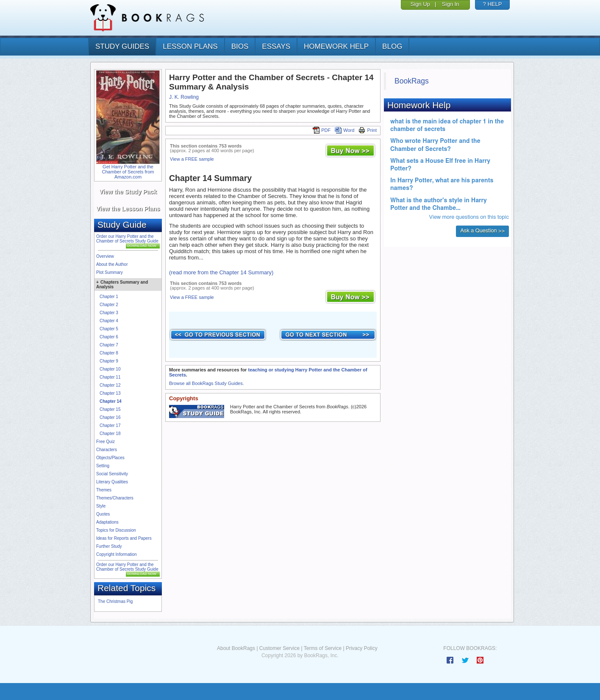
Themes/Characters (115, 498)
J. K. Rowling (184, 97)
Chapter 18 (110, 434)
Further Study (109, 546)
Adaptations (107, 522)
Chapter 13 (110, 393)
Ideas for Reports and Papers (124, 538)
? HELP (493, 4)
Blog (392, 46)
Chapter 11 (110, 377)
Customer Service (279, 648)
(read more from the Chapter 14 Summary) (221, 272)
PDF (322, 130)
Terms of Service (323, 648)
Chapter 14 (111, 401)
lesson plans (190, 46)
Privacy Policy (362, 648)
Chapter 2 (109, 305)
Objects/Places (110, 458)
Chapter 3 (109, 313)
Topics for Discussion (116, 530)
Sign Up (420, 4)
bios (240, 46)
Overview (105, 256)
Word (344, 130)
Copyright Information (117, 554)
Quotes (103, 514)
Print (368, 130)
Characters (107, 450)
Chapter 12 (110, 385)
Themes (104, 490)
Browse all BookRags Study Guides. (207, 383)
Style (101, 506)
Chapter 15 (110, 409)
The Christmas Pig (115, 601)
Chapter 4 (109, 321)
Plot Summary (110, 272)
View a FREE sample (192, 159)
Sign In (450, 4)
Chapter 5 (109, 329)
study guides (122, 46)
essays (276, 46)
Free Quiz (106, 442)
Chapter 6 (109, 337)
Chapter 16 (110, 417)
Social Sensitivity (112, 474)
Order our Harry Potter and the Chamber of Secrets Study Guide (127, 239)
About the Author (112, 264)
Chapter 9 (109, 361)
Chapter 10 (110, 369)
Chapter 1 (109, 297)
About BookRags (236, 648)
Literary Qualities (112, 482)
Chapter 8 (109, 353)
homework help (336, 46)
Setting (103, 466)
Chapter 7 (109, 345)
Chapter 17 (110, 425)
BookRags (412, 81)
